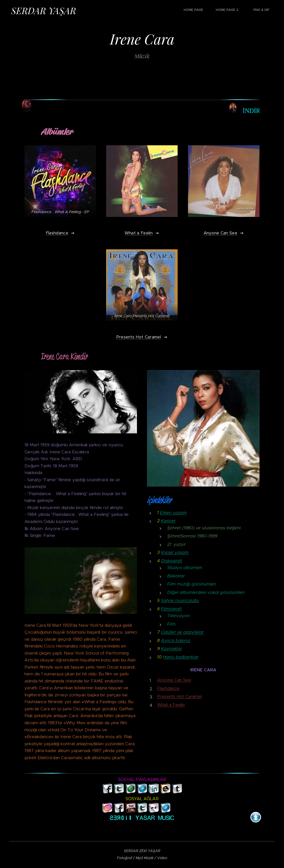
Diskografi (172, 560)
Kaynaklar (171, 649)
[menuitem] (244, 10)
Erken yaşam (173, 512)
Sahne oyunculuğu (180, 600)
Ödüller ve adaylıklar (182, 632)
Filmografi (171, 609)
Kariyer (168, 521)
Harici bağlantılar (181, 657)
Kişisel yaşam (175, 552)
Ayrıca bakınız (176, 640)
